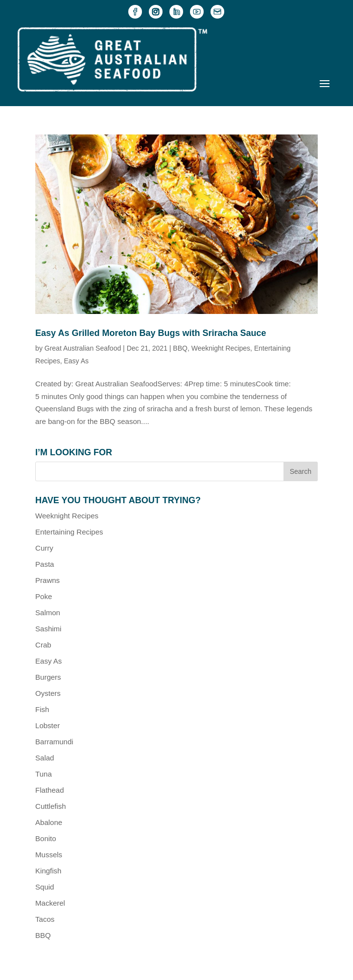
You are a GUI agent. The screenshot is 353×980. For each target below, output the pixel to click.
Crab (43, 645)
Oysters (48, 693)
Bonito (46, 838)
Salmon (48, 612)
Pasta (45, 564)
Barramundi (54, 742)
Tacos (45, 919)
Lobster (47, 725)
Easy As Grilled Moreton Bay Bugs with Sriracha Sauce (151, 333)
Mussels (49, 855)
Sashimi (48, 629)
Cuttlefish (51, 806)
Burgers (48, 677)
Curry (44, 548)
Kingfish (48, 871)
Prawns (47, 580)
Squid (45, 887)
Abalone (49, 822)
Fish (42, 709)
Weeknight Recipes (221, 348)
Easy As (76, 361)
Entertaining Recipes (69, 532)
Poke (44, 596)
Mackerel (50, 903)
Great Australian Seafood (83, 348)
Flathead (49, 790)
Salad (45, 758)
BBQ (180, 348)
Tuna (44, 774)
